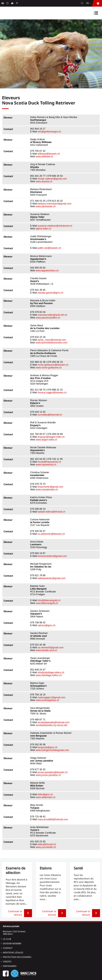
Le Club (7, 939)
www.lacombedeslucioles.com (52, 343)
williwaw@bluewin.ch (49, 154)
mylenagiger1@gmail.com (51, 697)
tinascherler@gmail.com (50, 487)
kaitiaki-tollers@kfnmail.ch (51, 512)
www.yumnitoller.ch (46, 847)
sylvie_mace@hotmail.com (52, 340)
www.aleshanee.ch (46, 206)
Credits (7, 962)
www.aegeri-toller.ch (46, 440)
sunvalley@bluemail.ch (50, 415)
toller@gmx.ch (45, 794)
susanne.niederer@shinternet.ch (55, 226)
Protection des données (17, 957)
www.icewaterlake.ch (47, 490)
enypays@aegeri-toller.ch (51, 437)
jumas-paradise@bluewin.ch (53, 772)
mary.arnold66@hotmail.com (53, 819)
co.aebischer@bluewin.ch (51, 534)
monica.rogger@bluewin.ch (52, 393)
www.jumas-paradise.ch (48, 775)
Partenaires (10, 966)
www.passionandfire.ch (48, 318)
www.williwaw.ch (44, 156)
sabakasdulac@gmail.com (52, 578)
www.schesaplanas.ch (47, 700)
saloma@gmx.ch (46, 625)
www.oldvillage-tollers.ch (49, 675)
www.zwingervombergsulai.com (52, 750)
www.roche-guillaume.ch (49, 368)
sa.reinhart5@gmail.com (51, 647)
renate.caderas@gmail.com (52, 179)
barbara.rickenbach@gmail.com (54, 204)
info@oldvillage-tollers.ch (51, 672)
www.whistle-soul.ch (46, 650)
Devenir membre (12, 943)
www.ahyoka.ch (44, 181)
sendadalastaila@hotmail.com (54, 722)
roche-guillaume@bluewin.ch (53, 365)
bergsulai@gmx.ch (47, 747)
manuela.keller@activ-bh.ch (52, 315)
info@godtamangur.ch (49, 132)
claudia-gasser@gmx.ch (50, 293)
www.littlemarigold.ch (47, 603)
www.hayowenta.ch (46, 465)
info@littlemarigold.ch (49, 600)
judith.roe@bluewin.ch (49, 248)
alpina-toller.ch (43, 229)
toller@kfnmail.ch (47, 844)
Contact (8, 948)
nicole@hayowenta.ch (49, 462)
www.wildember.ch (46, 797)
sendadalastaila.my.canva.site (52, 725)
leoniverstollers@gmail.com (52, 556)
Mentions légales (13, 953)
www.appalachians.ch (47, 271)
